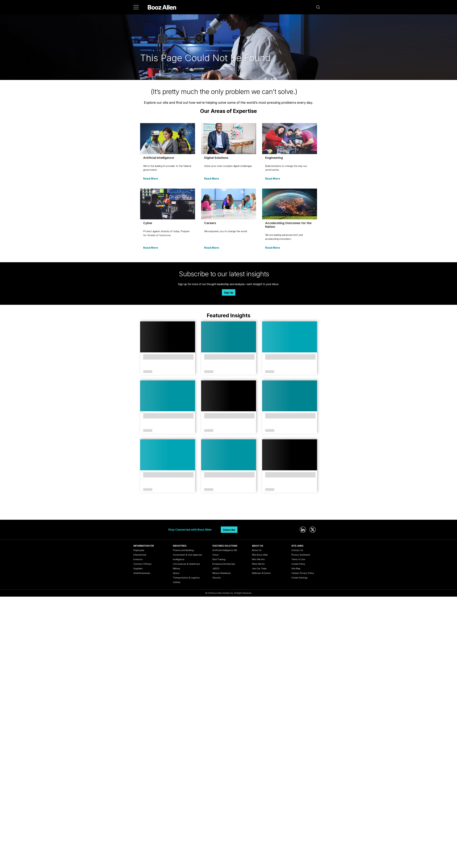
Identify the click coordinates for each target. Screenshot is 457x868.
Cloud (215, 555)
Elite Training (219, 559)
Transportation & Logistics (186, 578)
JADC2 (216, 568)
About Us (257, 550)
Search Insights (228, 512)
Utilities (177, 582)
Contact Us (297, 550)
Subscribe (229, 530)
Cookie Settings (299, 578)
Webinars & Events (261, 573)
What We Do (258, 564)
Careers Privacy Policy (303, 573)
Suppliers (138, 568)
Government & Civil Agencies (187, 555)
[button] (318, 7)
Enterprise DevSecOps (224, 564)
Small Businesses (142, 573)
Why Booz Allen (260, 555)
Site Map (296, 568)
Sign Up (229, 293)
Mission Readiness (222, 573)
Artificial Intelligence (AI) (225, 550)
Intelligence (179, 559)
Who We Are (258, 559)
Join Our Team (259, 568)
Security (217, 578)
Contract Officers (142, 564)
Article (148, 372)
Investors (138, 559)
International (140, 555)
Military (177, 568)
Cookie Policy (298, 564)
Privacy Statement (301, 555)
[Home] (162, 7)
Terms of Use (298, 559)
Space (176, 573)
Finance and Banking (183, 550)
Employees (139, 550)
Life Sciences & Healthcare (186, 564)
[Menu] (136, 7)
